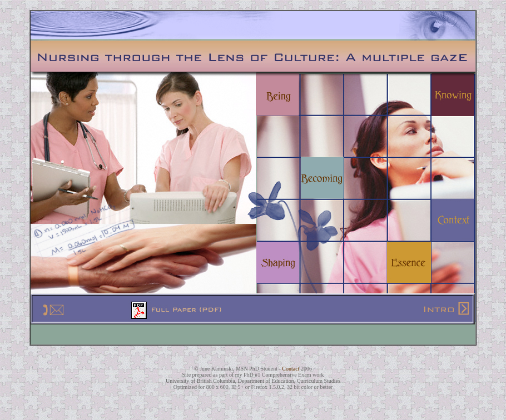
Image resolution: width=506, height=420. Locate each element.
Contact (291, 369)
